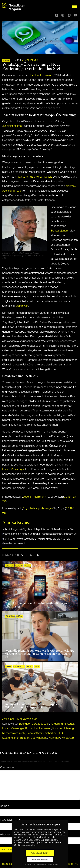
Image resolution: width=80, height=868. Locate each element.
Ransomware (10, 733)
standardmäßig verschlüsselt (35, 177)
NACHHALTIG (19, 667)
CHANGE (10, 566)
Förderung (57, 724)
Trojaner (25, 738)
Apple (9, 667)
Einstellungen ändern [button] (40, 860)
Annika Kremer (30, 60)
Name (4, 806)
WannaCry (22, 306)
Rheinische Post (13, 126)
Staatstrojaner (10, 738)
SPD (60, 733)
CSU (34, 724)
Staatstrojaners (60, 231)
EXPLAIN (19, 566)
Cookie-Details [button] (27, 864)
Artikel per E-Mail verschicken (20, 719)
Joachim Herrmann (41, 75)
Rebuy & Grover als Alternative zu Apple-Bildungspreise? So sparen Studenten (32, 706)
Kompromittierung (63, 729)
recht (22, 733)
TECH (37, 667)
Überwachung (39, 738)
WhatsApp (68, 738)
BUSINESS (10, 616)
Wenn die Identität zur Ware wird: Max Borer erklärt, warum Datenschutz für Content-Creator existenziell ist (40, 654)
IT (26, 729)
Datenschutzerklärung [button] (41, 864)
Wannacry (54, 738)
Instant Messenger (13, 469)
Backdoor (25, 724)
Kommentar (8, 768)
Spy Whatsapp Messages (38, 509)
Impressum (8, 864)
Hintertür (69, 724)
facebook (44, 724)
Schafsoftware (35, 733)
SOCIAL (6, 61)
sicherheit (51, 733)
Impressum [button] (54, 864)
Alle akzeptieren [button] (40, 853)
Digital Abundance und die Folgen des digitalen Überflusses (36, 605)
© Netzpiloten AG (68, 864)
